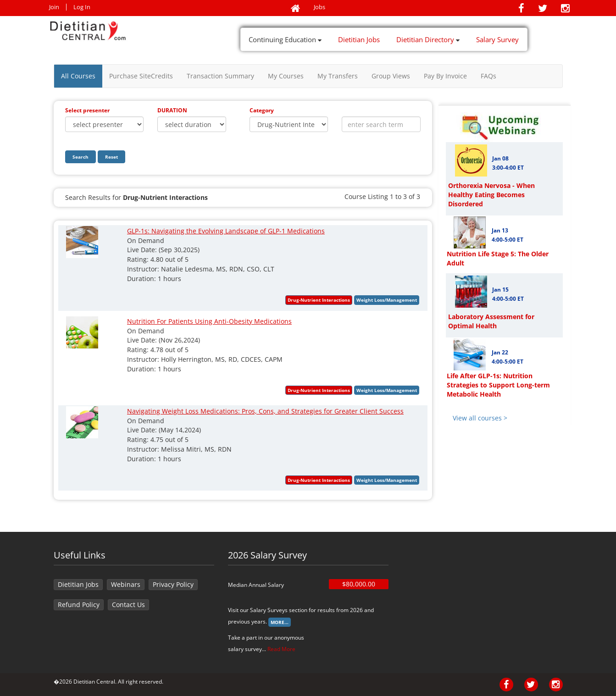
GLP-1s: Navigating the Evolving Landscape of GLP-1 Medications (226, 231)
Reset (111, 157)
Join (54, 7)
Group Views (391, 76)
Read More (281, 649)
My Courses (286, 76)
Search (80, 157)
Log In (82, 7)
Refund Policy (79, 605)
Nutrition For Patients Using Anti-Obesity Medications (209, 321)
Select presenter (87, 110)
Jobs (319, 7)
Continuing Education (285, 39)
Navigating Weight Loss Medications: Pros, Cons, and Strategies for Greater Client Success (265, 411)
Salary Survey (497, 39)
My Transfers (338, 76)
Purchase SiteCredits (141, 76)
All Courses (78, 76)
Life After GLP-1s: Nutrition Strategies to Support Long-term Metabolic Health (498, 385)
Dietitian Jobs (359, 39)
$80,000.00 (359, 584)
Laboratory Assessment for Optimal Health (491, 321)
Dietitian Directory (428, 39)
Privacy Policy (173, 584)
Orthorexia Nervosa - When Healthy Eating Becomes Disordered (491, 195)
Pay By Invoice (445, 76)
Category (262, 110)
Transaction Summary (220, 76)
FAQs (488, 76)
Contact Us (128, 605)
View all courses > (480, 418)
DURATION (172, 110)
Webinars (126, 584)
